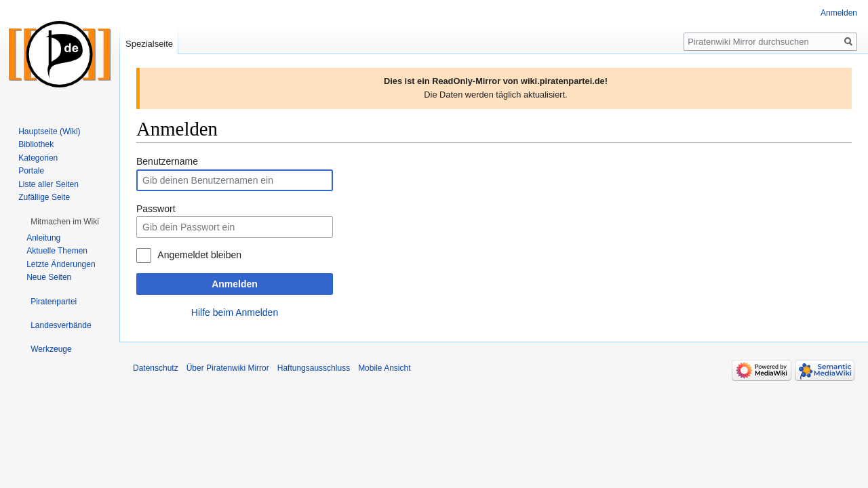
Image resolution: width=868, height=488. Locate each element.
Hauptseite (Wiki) (49, 131)
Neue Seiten (49, 277)
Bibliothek (36, 144)
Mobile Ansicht (384, 368)
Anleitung (43, 238)
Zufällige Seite (44, 197)
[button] (65, 222)
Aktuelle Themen (57, 251)
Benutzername (167, 161)
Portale (31, 171)
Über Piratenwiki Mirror (228, 368)
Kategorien (38, 158)
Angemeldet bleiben (199, 255)
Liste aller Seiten (48, 184)
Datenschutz (156, 368)
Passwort (156, 209)
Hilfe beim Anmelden (235, 312)
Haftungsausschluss (314, 368)
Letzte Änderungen (61, 264)
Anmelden (235, 284)
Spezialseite (149, 44)
